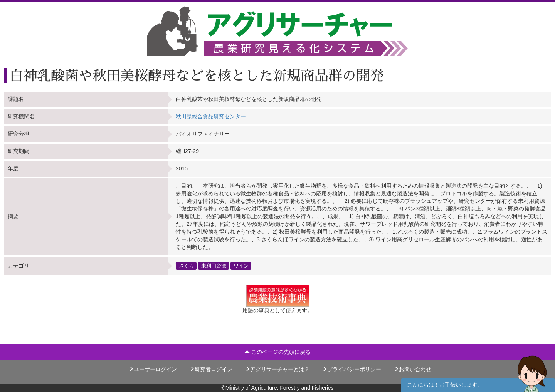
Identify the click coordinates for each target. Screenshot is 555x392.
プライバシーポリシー (351, 369)
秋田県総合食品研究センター (211, 116)
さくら (186, 266)
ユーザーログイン (153, 369)
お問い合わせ (412, 369)
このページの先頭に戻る (277, 352)
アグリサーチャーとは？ (277, 369)
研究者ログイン (211, 369)
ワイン (241, 266)
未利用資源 (214, 266)
